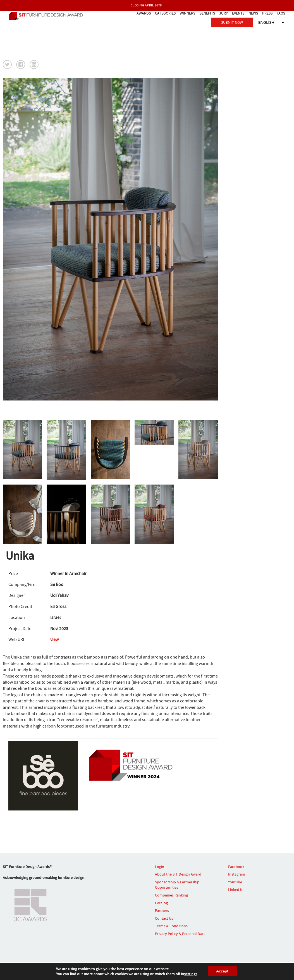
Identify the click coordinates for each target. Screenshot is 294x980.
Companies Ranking (171, 895)
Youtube (235, 882)
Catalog (161, 903)
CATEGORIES (165, 13)
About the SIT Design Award (178, 874)
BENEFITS (207, 13)
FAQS (281, 13)
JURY (224, 13)
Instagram (237, 874)
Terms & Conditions (171, 926)
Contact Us (164, 918)
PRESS (267, 13)
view (54, 640)
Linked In (236, 890)
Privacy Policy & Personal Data (180, 934)
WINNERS (187, 13)
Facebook (236, 867)
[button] (7, 65)
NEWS (253, 13)
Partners (162, 910)
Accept (222, 971)
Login (160, 867)
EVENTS (238, 13)
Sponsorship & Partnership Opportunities (177, 885)
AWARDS (144, 13)
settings (190, 974)
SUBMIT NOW (232, 22)
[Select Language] (271, 22)
